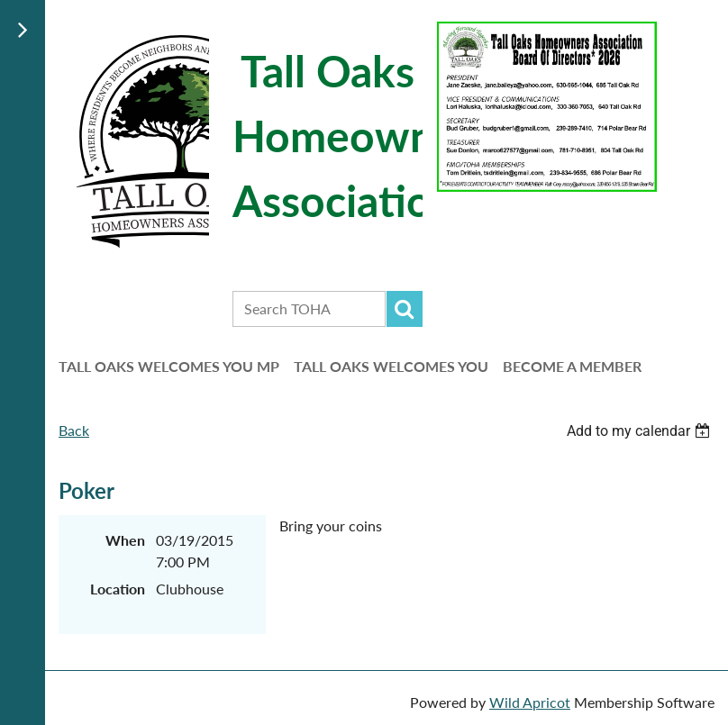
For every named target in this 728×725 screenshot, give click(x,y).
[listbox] (641, 431)
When (125, 540)
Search (405, 309)
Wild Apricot (530, 702)
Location (118, 589)
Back (74, 430)
